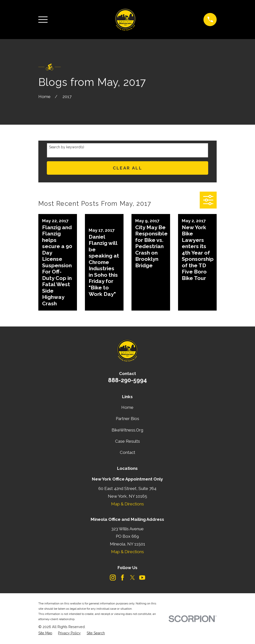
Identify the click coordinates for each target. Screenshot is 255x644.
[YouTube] (142, 578)
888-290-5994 (127, 380)
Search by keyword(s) (67, 147)
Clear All (128, 168)
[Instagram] (113, 578)
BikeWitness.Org (127, 430)
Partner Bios (127, 419)
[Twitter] (132, 578)
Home (127, 407)
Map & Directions (127, 504)
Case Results (127, 441)
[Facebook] (123, 578)
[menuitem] (45, 633)
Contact (127, 452)
